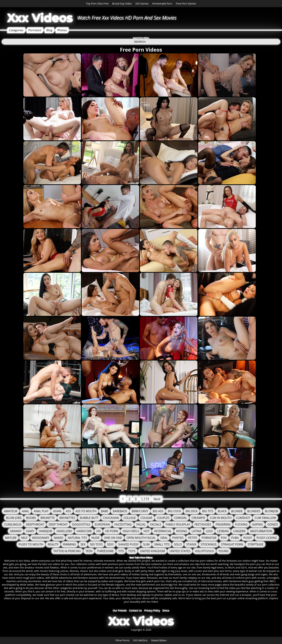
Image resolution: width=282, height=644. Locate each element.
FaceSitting (123, 524)
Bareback (120, 511)
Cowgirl (181, 518)
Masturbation (261, 531)
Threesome (105, 551)
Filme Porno (122, 640)
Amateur (11, 511)
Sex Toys (96, 544)
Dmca (166, 610)
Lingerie (239, 531)
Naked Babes (159, 640)
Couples (163, 518)
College (130, 518)
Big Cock (174, 511)
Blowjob (271, 511)
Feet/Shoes (203, 524)
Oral (164, 538)
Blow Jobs (14, 518)
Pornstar (209, 538)
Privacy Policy (152, 610)
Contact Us (136, 610)
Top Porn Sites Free (97, 4)
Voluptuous (204, 551)
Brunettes (67, 518)
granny (16, 531)
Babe (105, 511)
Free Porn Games (186, 4)
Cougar (146, 518)
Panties (178, 538)
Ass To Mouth (86, 511)
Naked (58, 538)
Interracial (163, 531)
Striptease (255, 544)
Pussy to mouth (31, 544)
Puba (235, 538)
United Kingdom (153, 551)
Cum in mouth (221, 518)
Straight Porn (232, 544)
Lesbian (223, 531)
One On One (113, 538)
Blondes (254, 511)
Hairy (30, 531)
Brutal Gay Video (122, 4)
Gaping (258, 524)
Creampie (198, 518)
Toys (132, 551)
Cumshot (243, 518)
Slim (146, 544)
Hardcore (84, 531)
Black (222, 511)
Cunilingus (13, 524)
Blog (49, 30)
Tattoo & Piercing (67, 551)
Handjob (45, 531)
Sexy (110, 544)
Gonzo (273, 524)
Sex (83, 544)
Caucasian (111, 518)
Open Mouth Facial (141, 538)
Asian (57, 511)
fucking (241, 524)
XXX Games (142, 4)
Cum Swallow (265, 518)
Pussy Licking (267, 538)
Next (157, 499)
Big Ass (158, 511)
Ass (68, 511)
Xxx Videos (40, 18)
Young (224, 551)
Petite (193, 538)
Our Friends (120, 610)
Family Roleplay (178, 524)
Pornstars (35, 30)
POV (224, 538)
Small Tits (162, 544)
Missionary (41, 538)
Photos (62, 30)
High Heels (131, 531)
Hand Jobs (64, 531)
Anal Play (41, 511)
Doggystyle (81, 524)
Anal (26, 511)
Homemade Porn (162, 4)
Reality (53, 544)
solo (178, 544)
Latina (196, 531)
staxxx (191, 544)
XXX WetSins (140, 640)
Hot (146, 531)
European (102, 524)
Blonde (237, 511)
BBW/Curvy (140, 511)
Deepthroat (35, 524)
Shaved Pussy (128, 544)
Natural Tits (77, 538)
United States (180, 551)
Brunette (48, 518)
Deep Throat (58, 524)
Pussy (248, 538)
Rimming (70, 544)
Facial (141, 524)
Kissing (182, 531)
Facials (156, 524)
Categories (16, 30)
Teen (89, 551)
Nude (95, 538)
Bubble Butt (89, 518)
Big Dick (192, 511)
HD (98, 531)
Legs (209, 531)
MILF (24, 538)
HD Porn (112, 531)
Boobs (31, 518)
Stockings (209, 544)
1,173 (145, 499)
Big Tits (208, 511)
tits (121, 551)
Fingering (223, 524)
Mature (11, 538)
